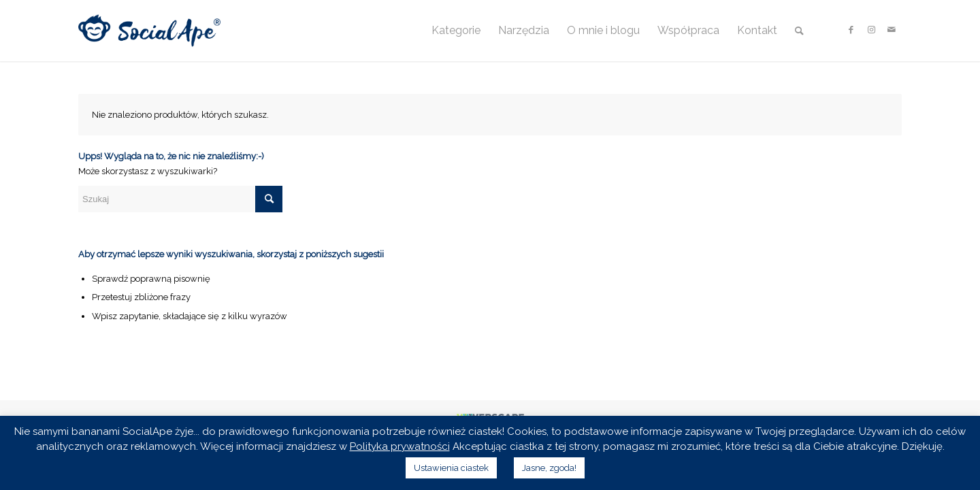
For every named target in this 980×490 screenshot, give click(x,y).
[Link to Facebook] (851, 30)
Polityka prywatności (400, 446)
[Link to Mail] (892, 30)
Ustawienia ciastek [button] (451, 468)
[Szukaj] (799, 31)
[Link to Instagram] (871, 30)
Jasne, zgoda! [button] (549, 468)
